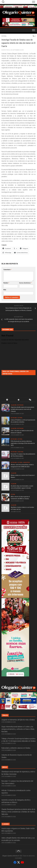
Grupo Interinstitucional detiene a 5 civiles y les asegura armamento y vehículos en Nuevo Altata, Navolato (18, 729)
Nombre (6, 283)
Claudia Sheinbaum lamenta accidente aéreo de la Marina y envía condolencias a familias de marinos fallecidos (18, 812)
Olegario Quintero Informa (10, 856)
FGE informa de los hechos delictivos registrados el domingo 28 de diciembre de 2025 (23, 443)
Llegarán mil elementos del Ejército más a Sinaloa (18, 720)
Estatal (4, 36)
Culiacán (13, 405)
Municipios (27, 462)
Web (5, 290)
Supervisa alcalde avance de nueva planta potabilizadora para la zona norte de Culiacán (22, 409)
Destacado (20, 405)
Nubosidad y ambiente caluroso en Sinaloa (16, 748)
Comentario (7, 270)
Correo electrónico (25, 283)
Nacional (21, 452)
